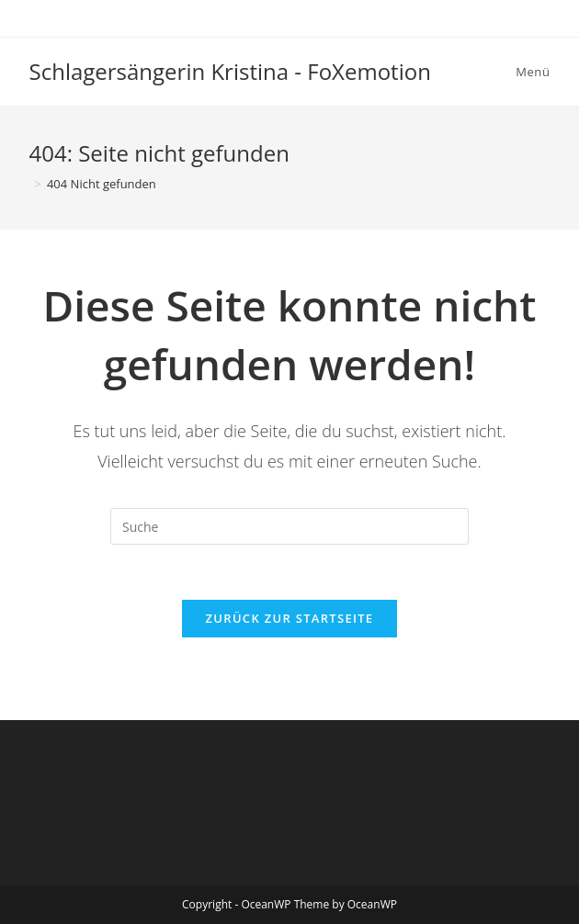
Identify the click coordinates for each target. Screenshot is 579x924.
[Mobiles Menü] (530, 72)
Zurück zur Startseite (290, 618)
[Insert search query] (289, 526)
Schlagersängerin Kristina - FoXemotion (230, 71)
